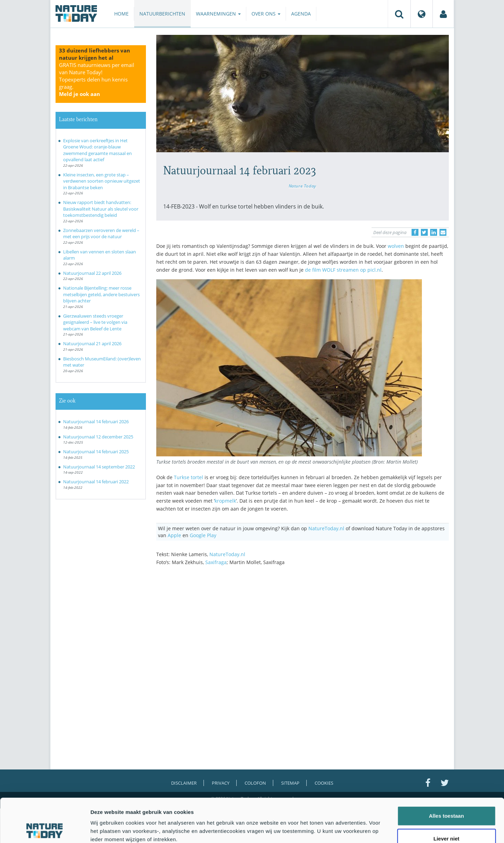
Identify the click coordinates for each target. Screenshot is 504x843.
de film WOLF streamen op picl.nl (343, 270)
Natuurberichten (162, 14)
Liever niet (446, 798)
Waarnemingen (218, 14)
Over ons (266, 14)
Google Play (203, 535)
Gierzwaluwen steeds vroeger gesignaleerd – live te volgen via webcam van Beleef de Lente (95, 322)
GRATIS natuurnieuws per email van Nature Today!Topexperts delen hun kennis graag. (97, 79)
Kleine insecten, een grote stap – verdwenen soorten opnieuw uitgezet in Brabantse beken (102, 181)
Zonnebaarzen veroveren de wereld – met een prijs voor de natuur (101, 234)
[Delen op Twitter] (424, 232)
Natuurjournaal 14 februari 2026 (96, 421)
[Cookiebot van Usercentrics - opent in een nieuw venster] (45, 830)
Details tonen (373, 829)
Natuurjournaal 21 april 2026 (92, 343)
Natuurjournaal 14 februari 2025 (96, 452)
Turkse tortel (189, 477)
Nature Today (303, 186)
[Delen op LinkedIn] (434, 232)
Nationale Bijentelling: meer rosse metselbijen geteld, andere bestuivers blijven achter (101, 294)
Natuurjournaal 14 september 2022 (99, 467)
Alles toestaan (446, 775)
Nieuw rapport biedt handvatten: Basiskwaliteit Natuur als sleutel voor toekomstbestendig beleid (101, 209)
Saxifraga (216, 562)
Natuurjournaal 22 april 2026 (92, 273)
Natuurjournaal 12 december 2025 (98, 437)
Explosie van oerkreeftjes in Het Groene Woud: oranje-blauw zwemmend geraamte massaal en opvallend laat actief (97, 150)
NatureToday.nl (326, 528)
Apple (174, 535)
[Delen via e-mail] (443, 232)
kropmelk (225, 501)
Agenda (301, 14)
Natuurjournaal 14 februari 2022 (96, 482)
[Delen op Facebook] (415, 232)
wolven (396, 246)
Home (121, 14)
